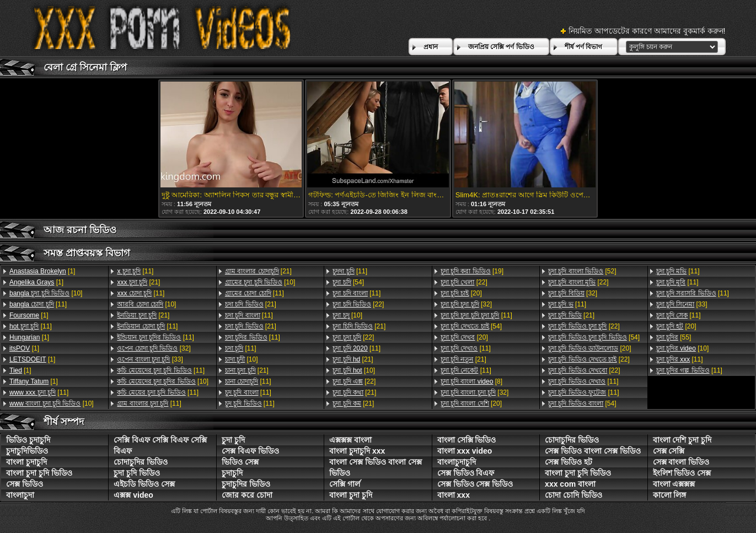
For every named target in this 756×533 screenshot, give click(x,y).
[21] (138, 282)
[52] (582, 271)
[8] (471, 381)
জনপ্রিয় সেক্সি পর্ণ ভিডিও (501, 47)
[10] (46, 293)
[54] (348, 282)
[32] (154, 348)
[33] (150, 359)
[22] (358, 304)
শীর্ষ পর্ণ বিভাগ (584, 47)
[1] (42, 271)
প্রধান (431, 47)
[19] (472, 271)
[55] (674, 337)
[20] (461, 293)
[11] (38, 304)
